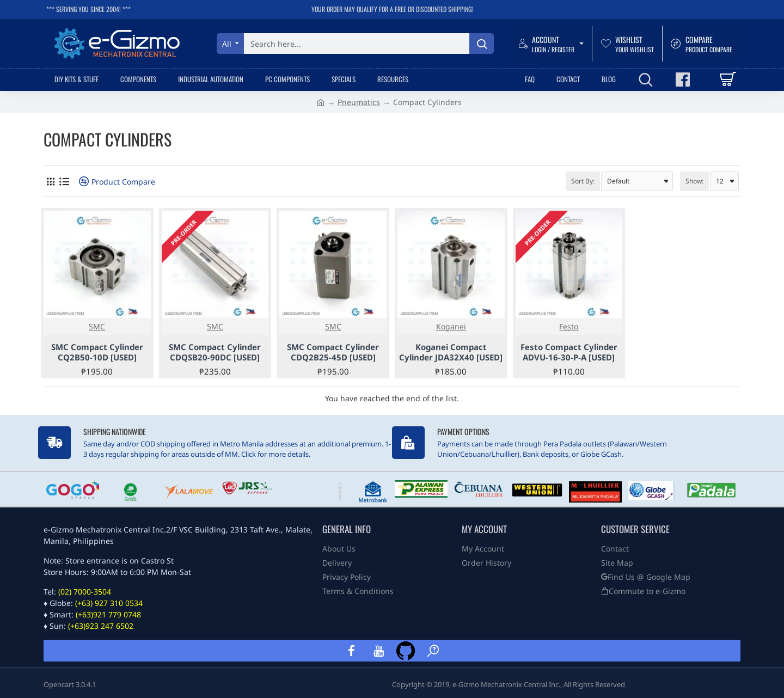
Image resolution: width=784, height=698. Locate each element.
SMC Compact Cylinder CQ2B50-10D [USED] (97, 353)
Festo (569, 326)
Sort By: (583, 181)
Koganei (451, 326)
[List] (64, 182)
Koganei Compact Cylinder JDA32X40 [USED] (451, 353)
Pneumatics (359, 102)
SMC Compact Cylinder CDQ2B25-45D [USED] (333, 353)
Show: (694, 181)
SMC (97, 326)
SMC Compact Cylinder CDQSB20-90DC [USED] (215, 353)
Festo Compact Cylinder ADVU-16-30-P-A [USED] (569, 353)
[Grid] (50, 182)
